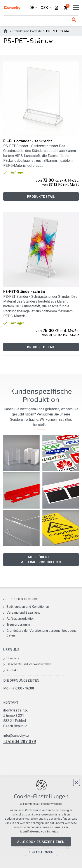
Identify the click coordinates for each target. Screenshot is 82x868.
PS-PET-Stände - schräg (24, 291)
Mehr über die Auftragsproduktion (41, 559)
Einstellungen (41, 852)
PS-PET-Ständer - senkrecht (28, 141)
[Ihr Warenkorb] (66, 8)
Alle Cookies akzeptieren (41, 842)
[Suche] (74, 20)
